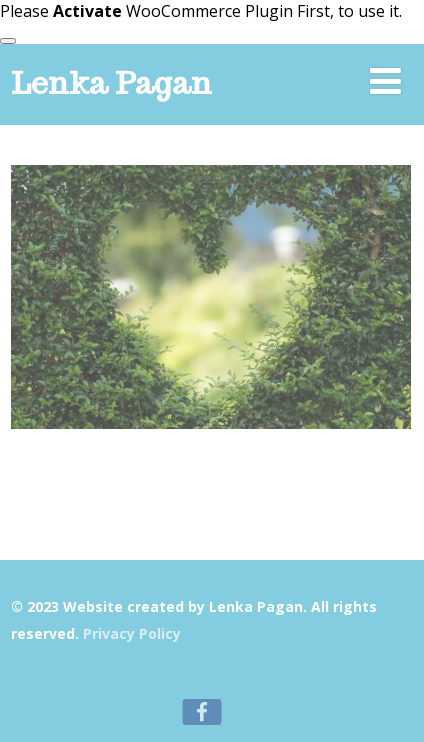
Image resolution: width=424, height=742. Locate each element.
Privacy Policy (132, 633)
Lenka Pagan (111, 82)
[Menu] (385, 81)
